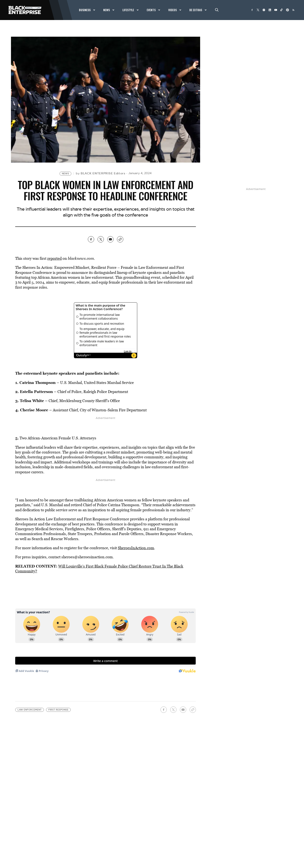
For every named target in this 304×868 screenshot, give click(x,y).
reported (54, 258)
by (101, 173)
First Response (58, 710)
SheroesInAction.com (136, 548)
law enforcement (30, 710)
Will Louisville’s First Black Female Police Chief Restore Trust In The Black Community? (99, 569)
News (65, 174)
